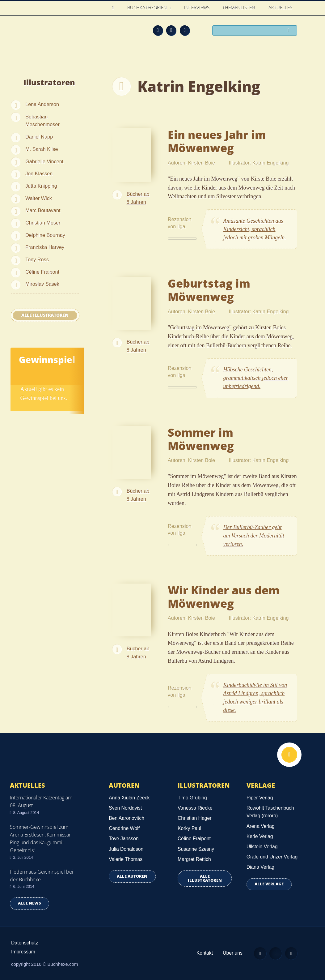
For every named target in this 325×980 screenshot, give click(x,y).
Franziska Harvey (45, 247)
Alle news (30, 903)
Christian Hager (194, 818)
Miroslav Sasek (42, 284)
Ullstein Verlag (262, 847)
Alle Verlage (269, 884)
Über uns (232, 953)
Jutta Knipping (41, 186)
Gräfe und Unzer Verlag (272, 857)
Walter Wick (39, 198)
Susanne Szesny (196, 849)
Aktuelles (281, 8)
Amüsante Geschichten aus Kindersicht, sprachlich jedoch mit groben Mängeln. (255, 229)
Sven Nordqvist (125, 808)
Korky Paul (189, 828)
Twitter (185, 30)
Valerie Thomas (126, 859)
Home (115, 8)
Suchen (290, 31)
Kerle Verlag (260, 836)
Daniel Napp (39, 137)
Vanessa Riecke (195, 808)
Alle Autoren (132, 876)
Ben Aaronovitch (127, 818)
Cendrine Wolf (124, 828)
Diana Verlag (260, 867)
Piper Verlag (260, 798)
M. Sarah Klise (42, 149)
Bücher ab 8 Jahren (138, 198)
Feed (158, 30)
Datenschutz (25, 943)
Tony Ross (37, 259)
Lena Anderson (42, 104)
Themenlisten (239, 8)
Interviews (197, 8)
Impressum (23, 952)
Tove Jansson (124, 839)
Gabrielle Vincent (44, 161)
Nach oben (289, 755)
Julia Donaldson (126, 849)
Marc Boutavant (43, 210)
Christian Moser (43, 223)
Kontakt (204, 953)
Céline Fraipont (42, 272)
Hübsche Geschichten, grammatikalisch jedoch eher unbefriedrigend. (256, 378)
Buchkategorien (148, 8)
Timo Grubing (192, 798)
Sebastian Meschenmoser (42, 121)
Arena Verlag (261, 826)
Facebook (171, 30)
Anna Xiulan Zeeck (129, 798)
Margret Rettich (194, 859)
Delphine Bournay (45, 235)
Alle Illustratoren (45, 315)
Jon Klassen (39, 173)
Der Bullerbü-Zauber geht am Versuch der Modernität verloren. (254, 536)
